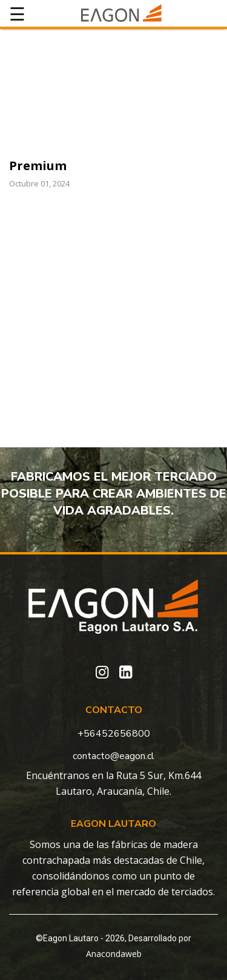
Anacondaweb (114, 954)
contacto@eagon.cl (113, 756)
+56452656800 (114, 734)
